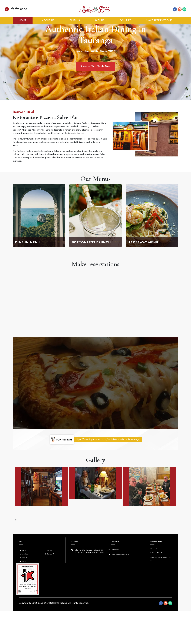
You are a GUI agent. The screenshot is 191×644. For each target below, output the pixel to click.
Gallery (125, 20)
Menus (100, 20)
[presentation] (15, 520)
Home (26, 20)
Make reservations (159, 20)
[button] (13, 350)
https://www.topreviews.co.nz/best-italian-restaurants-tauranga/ (108, 439)
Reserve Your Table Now (96, 66)
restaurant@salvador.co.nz (120, 555)
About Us (48, 20)
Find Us (75, 20)
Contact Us (49, 554)
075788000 (115, 550)
